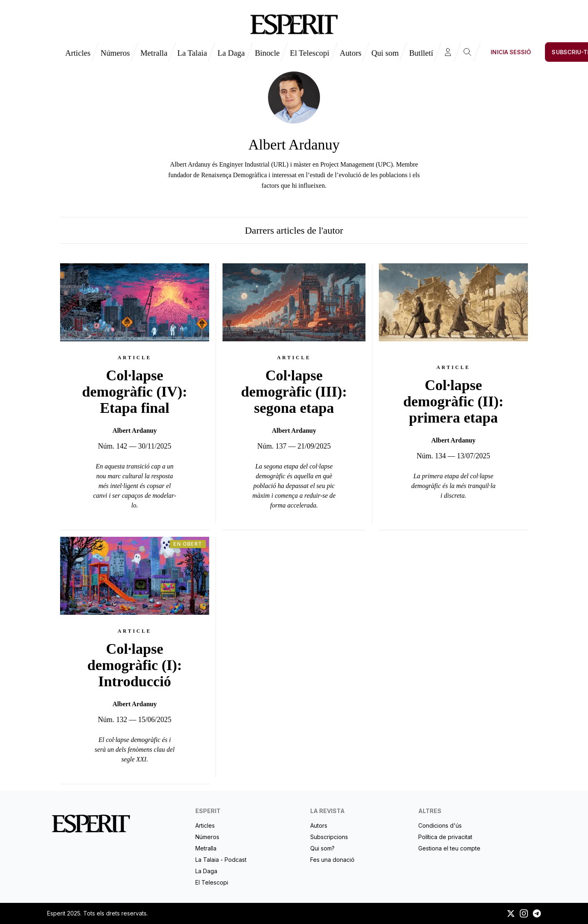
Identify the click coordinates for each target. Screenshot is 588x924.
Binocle (267, 53)
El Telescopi (310, 53)
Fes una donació (332, 860)
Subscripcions (329, 837)
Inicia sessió (511, 52)
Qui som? (322, 848)
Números (115, 53)
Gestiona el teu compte (449, 848)
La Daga (231, 53)
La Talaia (192, 53)
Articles (78, 53)
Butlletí (421, 53)
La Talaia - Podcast (221, 860)
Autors (350, 53)
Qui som (385, 53)
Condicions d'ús (440, 825)
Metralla (154, 53)
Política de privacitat (445, 837)
